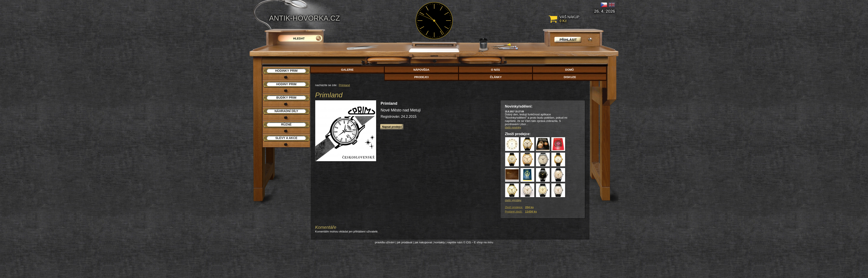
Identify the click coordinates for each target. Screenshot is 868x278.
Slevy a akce (286, 138)
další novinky (513, 127)
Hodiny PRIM (286, 84)
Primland (344, 85)
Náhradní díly (286, 111)
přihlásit (568, 40)
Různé (286, 124)
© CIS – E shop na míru (478, 242)
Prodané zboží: (514, 212)
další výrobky (513, 200)
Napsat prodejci (392, 127)
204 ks (529, 207)
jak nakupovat (423, 242)
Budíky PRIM (286, 98)
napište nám (455, 242)
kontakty (439, 242)
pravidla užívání (385, 242)
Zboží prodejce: (514, 207)
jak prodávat (405, 242)
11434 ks (531, 212)
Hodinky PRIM (286, 71)
